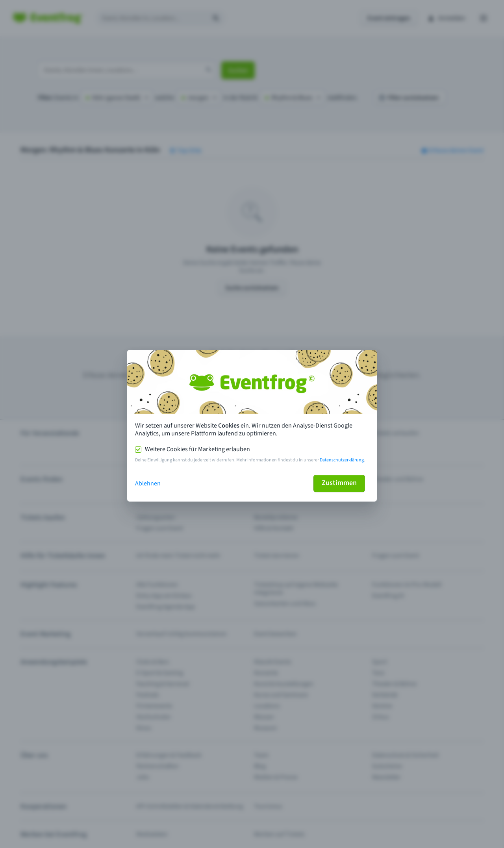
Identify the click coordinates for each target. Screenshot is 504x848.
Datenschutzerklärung (342, 460)
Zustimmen (339, 483)
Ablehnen (148, 483)
